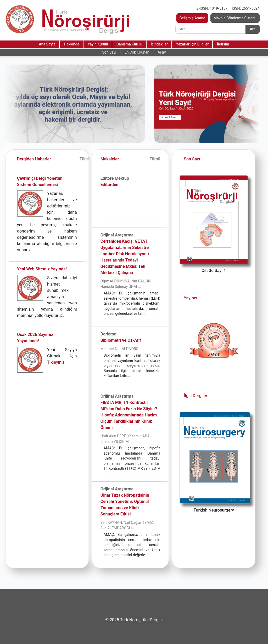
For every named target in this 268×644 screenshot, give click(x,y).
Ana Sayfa (47, 44)
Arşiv (162, 52)
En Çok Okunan (137, 52)
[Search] (210, 29)
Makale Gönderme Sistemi (235, 18)
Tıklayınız (56, 362)
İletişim (223, 44)
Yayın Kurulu (98, 44)
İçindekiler (159, 44)
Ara (253, 29)
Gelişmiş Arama (192, 18)
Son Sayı (109, 52)
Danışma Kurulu (129, 44)
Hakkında (72, 44)
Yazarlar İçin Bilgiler (192, 44)
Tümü (85, 159)
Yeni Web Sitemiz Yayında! (42, 269)
